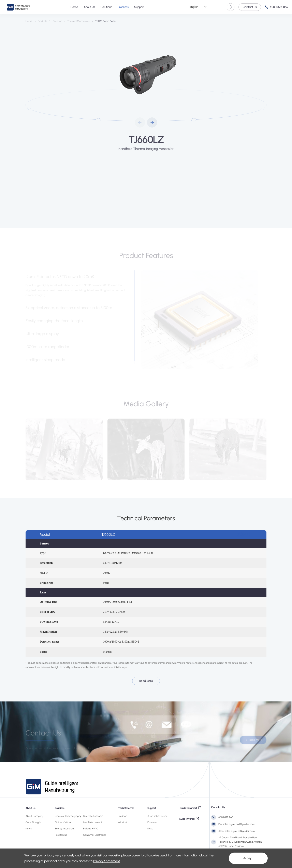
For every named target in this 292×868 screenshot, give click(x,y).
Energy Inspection (64, 829)
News (29, 829)
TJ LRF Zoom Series (106, 21)
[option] (146, 76)
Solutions (106, 7)
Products (123, 7)
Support (139, 7)
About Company (34, 816)
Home (74, 7)
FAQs (150, 829)
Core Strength (33, 822)
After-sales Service (157, 816)
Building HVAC (91, 829)
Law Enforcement (93, 822)
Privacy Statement (107, 861)
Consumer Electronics (95, 835)
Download (153, 822)
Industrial (122, 822)
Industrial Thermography (68, 816)
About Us (89, 7)
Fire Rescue (61, 835)
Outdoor (57, 21)
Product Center (126, 808)
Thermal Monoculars (78, 21)
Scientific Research (93, 816)
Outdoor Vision (63, 822)
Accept (248, 858)
